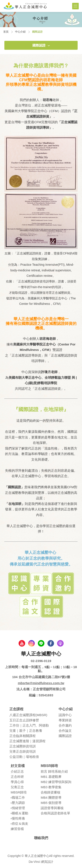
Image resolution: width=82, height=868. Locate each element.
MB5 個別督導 (51, 803)
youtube (22, 643)
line (41, 643)
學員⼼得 (17, 782)
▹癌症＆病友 (19, 824)
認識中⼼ (65, 715)
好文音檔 (18, 766)
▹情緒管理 (18, 808)
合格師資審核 (51, 792)
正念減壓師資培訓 (23, 746)
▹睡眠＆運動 (19, 813)
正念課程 (16, 709)
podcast (60, 643)
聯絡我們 (41, 838)
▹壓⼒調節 (18, 803)
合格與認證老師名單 (55, 813)
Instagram (31, 643)
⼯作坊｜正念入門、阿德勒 (29, 725)
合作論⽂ (65, 731)
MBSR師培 (19, 792)
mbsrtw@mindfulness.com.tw (41, 683)
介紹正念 (17, 771)
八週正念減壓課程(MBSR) (28, 715)
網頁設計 (47, 862)
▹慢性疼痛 (18, 818)
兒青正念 (17, 787)
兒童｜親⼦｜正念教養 (26, 731)
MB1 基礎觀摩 (51, 777)
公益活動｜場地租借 (24, 757)
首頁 (6, 32)
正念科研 (17, 777)
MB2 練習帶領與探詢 (56, 782)
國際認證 (39, 45)
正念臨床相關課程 (23, 736)
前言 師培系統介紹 (54, 771)
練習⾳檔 (17, 829)
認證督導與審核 (52, 808)
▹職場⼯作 (18, 797)
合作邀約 (65, 725)
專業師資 (65, 720)
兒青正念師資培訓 (23, 751)
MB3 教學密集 (51, 787)
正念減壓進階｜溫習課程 (27, 741)
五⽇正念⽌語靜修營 (24, 720)
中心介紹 (20, 32)
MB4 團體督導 (51, 797)
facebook (51, 643)
